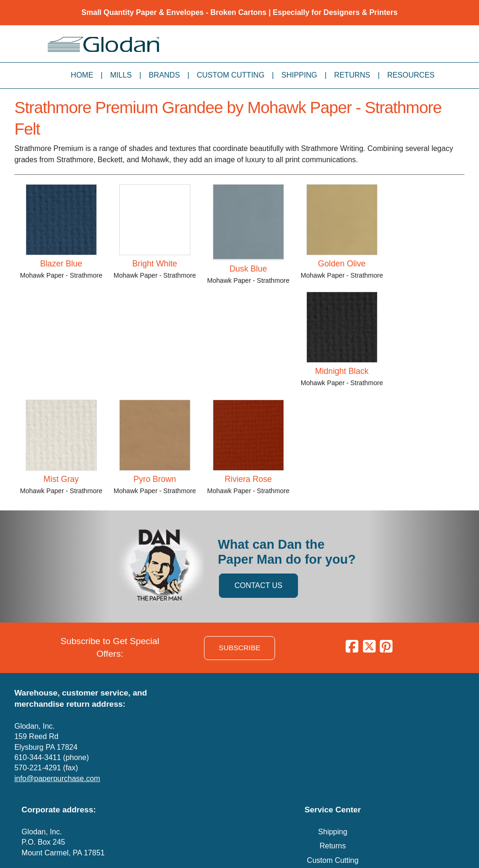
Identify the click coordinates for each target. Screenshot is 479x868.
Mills (121, 75)
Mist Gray (61, 479)
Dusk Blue (248, 269)
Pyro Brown (155, 479)
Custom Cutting (231, 75)
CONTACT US (258, 585)
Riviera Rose (248, 479)
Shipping (299, 75)
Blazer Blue (61, 264)
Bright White (155, 264)
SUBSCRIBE (240, 648)
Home (82, 75)
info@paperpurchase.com (57, 778)
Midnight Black (342, 371)
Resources (411, 75)
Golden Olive (342, 264)
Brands (164, 75)
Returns (352, 75)
